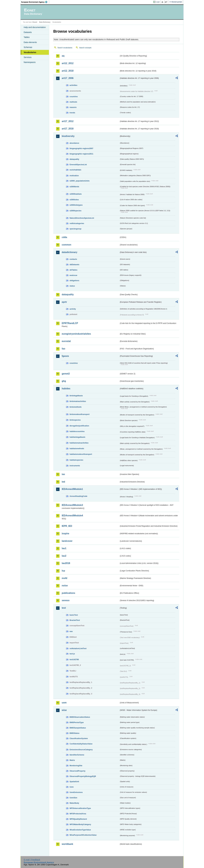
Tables (27, 37)
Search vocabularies (65, 48)
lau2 (64, 556)
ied (63, 482)
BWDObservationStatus (80, 717)
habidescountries (77, 431)
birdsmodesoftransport (80, 414)
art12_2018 (68, 71)
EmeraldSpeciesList (78, 165)
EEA (35, 2)
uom (64, 703)
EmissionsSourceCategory (81, 750)
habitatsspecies (76, 460)
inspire (65, 533)
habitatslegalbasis (77, 437)
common (67, 245)
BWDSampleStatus (78, 728)
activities (73, 85)
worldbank (67, 844)
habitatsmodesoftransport (81, 454)
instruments (75, 466)
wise (64, 710)
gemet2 (66, 374)
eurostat (66, 341)
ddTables (73, 270)
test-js (72, 654)
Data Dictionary (45, 22)
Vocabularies (30, 52)
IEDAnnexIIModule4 (72, 516)
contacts (73, 259)
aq (63, 56)
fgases (65, 356)
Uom (72, 787)
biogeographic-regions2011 (81, 154)
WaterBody (74, 803)
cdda (64, 237)
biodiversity (68, 136)
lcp (63, 571)
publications (68, 593)
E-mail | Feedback (32, 860)
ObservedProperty (77, 771)
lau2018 (66, 563)
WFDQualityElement (78, 819)
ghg (64, 381)
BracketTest (75, 620)
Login (158, 2)
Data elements (30, 42)
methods (73, 102)
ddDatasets (74, 265)
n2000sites (74, 200)
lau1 (64, 548)
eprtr (64, 302)
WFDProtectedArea (78, 814)
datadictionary (69, 252)
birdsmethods (76, 407)
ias (63, 474)
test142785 (74, 659)
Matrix (72, 760)
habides (66, 389)
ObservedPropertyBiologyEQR (83, 776)
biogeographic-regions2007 (81, 148)
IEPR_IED (67, 526)
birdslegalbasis (76, 396)
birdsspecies (75, 420)
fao (63, 349)
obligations (74, 280)
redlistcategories (77, 223)
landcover (67, 541)
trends (72, 113)
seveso (66, 600)
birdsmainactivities (78, 401)
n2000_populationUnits (80, 181)
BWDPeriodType (77, 722)
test (64, 608)
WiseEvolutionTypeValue (80, 830)
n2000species (75, 211)
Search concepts (85, 48)
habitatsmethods (77, 448)
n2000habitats (76, 194)
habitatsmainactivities (79, 443)
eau (71, 631)
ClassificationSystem (79, 738)
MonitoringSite (76, 766)
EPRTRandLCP (70, 323)
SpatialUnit (74, 782)
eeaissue (73, 275)
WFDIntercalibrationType (80, 808)
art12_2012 (68, 63)
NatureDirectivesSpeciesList (82, 218)
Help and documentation (35, 27)
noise (65, 586)
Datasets (28, 32)
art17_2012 (68, 121)
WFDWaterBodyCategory (80, 824)
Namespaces (30, 62)
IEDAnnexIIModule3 (72, 505)
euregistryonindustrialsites (76, 334)
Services (28, 57)
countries (74, 97)
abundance (74, 143)
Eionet (35, 22)
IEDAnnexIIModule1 (72, 489)
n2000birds (74, 187)
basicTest (74, 615)
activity (73, 309)
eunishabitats (75, 170)
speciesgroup (75, 229)
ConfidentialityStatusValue (81, 744)
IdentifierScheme (77, 755)
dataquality (74, 159)
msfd (64, 578)
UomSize (73, 798)
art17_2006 (68, 78)
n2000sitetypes (76, 205)
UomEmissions (76, 792)
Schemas (28, 47)
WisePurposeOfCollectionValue (83, 835)
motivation (74, 176)
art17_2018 (68, 129)
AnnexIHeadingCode (78, 496)
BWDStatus (75, 733)
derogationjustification (79, 426)
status (72, 286)
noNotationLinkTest (78, 648)
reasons (73, 107)
